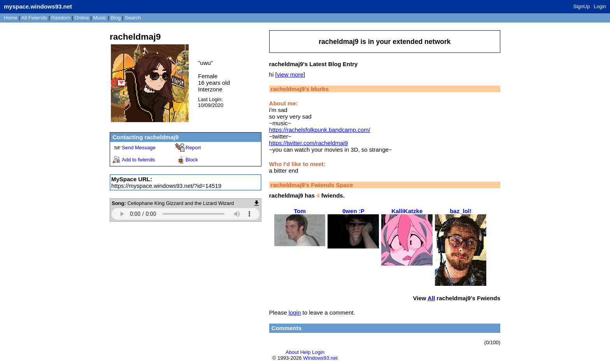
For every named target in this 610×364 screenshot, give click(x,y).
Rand (61, 18)
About (292, 352)
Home (11, 18)
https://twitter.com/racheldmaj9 (309, 143)
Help (306, 352)
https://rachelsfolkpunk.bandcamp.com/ (320, 130)
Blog (116, 18)
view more (290, 74)
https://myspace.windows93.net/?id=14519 (166, 186)
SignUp (582, 6)
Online (82, 18)
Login (600, 6)
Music (100, 18)
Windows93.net (320, 358)
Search (133, 18)
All (34, 18)
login (295, 312)
